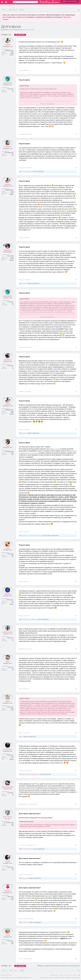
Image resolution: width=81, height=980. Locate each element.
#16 (76, 804)
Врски (11, 30)
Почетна (67, 975)
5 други (46, 536)
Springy (36, 619)
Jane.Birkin (24, 171)
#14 (76, 733)
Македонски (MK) (6, 975)
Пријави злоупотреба (46, 978)
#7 (76, 391)
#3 (76, 168)
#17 (76, 845)
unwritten (21, 391)
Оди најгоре (74, 975)
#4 (76, 238)
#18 (76, 875)
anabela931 (22, 134)
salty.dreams (22, 649)
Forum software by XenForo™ (16, 978)
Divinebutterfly (38, 536)
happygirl (21, 280)
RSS (79, 975)
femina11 (21, 168)
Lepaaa (25, 30)
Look (20, 959)
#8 (76, 430)
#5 (76, 280)
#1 (76, 71)
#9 (76, 532)
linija (31, 619)
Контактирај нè (54, 975)
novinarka (31, 536)
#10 (76, 582)
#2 (76, 134)
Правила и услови (59, 978)
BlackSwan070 (23, 804)
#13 (76, 689)
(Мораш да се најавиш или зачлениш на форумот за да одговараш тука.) (59, 966)
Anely (20, 582)
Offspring (37, 774)
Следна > (23, 35)
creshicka (22, 771)
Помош (61, 975)
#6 (76, 347)
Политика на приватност (73, 978)
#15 (76, 771)
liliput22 (21, 616)
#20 (76, 959)
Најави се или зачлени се (70, 1)
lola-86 (32, 774)
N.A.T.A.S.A (22, 845)
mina (20, 532)
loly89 (32, 849)
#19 (76, 919)
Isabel (20, 733)
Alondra (21, 919)
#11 (76, 616)
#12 (76, 649)
